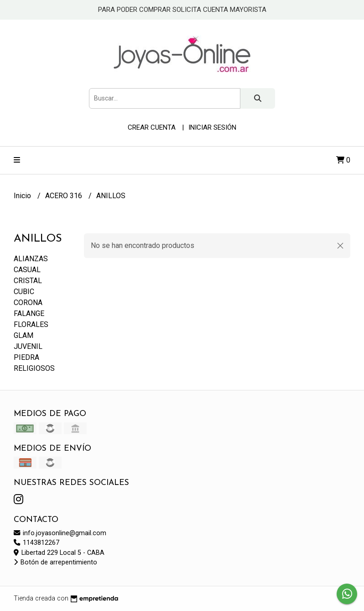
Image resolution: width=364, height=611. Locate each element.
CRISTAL (28, 281)
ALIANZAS (31, 259)
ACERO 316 (65, 196)
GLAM (23, 335)
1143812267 (36, 543)
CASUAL (27, 270)
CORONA (28, 303)
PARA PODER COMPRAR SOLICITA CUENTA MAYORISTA (182, 10)
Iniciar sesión (212, 127)
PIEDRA (26, 357)
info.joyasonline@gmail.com (60, 533)
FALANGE (29, 313)
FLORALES (31, 324)
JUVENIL (28, 346)
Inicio (23, 196)
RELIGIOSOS (34, 368)
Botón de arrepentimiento (55, 562)
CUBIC (24, 292)
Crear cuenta (152, 127)
